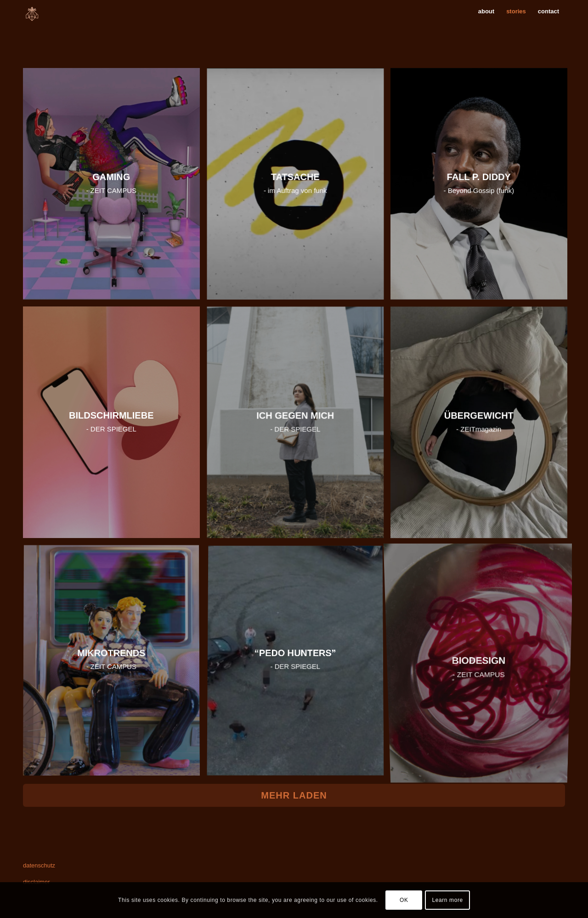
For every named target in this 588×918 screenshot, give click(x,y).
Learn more (447, 900)
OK (404, 900)
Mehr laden (294, 795)
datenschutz (39, 865)
